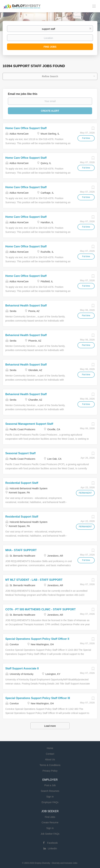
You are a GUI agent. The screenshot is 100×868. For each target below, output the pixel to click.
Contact (50, 754)
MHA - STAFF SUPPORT (21, 550)
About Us (50, 759)
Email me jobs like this (23, 94)
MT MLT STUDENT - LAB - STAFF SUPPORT (34, 580)
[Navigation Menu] (94, 6)
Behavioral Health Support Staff (26, 306)
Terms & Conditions (50, 765)
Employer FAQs (50, 802)
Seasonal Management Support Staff (29, 424)
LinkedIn (52, 848)
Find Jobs (50, 47)
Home (50, 748)
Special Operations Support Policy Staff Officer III (38, 698)
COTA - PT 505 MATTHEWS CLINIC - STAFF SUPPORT (40, 609)
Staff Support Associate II (22, 668)
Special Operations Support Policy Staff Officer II (37, 639)
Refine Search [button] (50, 76)
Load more (50, 726)
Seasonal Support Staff (20, 453)
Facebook (52, 843)
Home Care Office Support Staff (26, 128)
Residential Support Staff (22, 483)
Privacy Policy (50, 771)
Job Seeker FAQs (50, 834)
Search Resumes (50, 791)
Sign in (50, 797)
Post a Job (50, 785)
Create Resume (50, 822)
